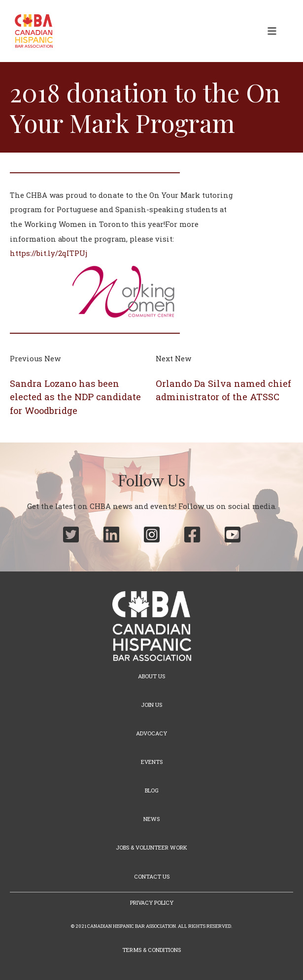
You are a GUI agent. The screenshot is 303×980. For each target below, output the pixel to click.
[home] (31, 31)
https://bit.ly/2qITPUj (49, 253)
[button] (272, 31)
